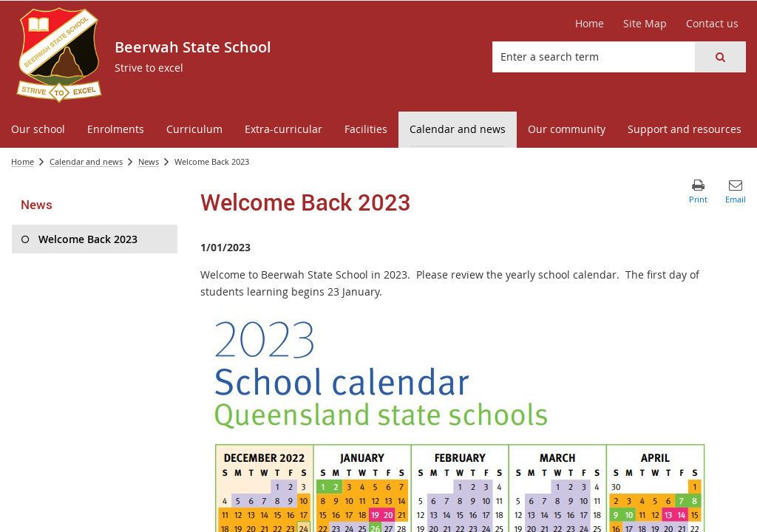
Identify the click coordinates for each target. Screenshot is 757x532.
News (149, 161)
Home (590, 23)
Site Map (645, 23)
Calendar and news (86, 161)
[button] (720, 57)
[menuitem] (38, 130)
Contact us (712, 23)
